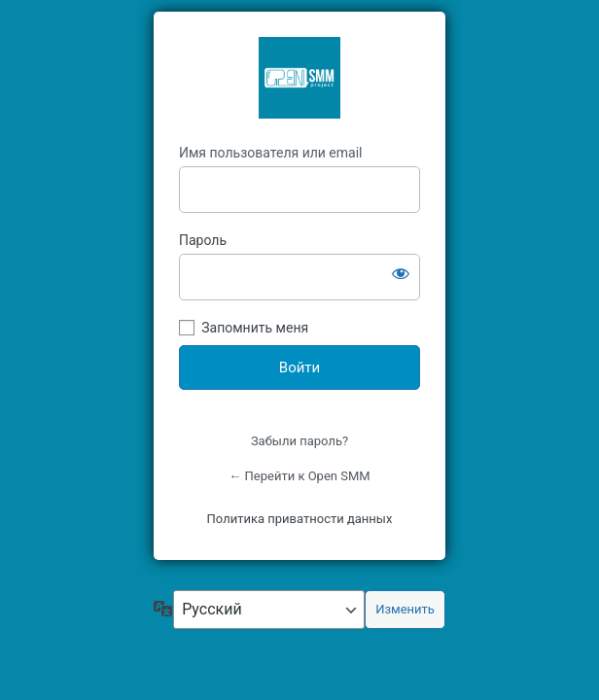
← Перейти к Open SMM (299, 476)
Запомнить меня (255, 328)
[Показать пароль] (401, 273)
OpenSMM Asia (299, 78)
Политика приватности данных (300, 519)
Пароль (203, 240)
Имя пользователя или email (271, 153)
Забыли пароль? (299, 441)
